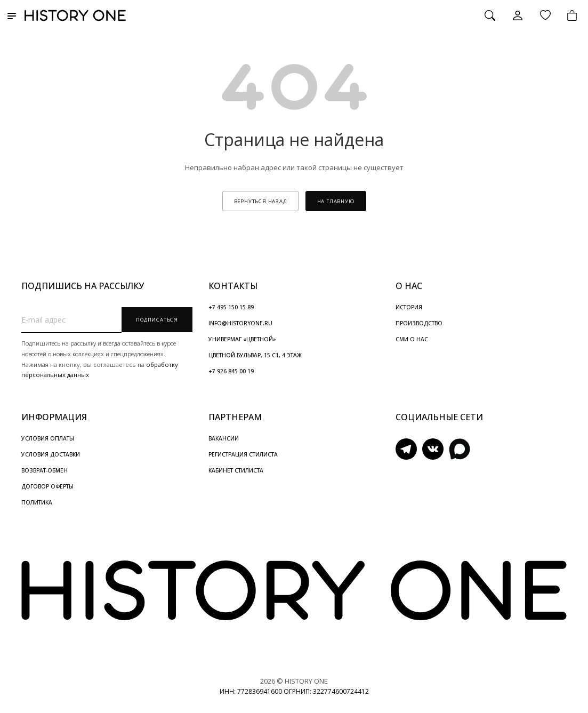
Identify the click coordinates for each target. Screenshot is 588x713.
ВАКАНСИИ (224, 438)
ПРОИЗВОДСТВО (419, 323)
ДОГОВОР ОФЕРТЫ (47, 486)
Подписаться (157, 320)
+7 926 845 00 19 (231, 371)
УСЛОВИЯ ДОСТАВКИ (51, 454)
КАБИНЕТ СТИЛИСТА (236, 470)
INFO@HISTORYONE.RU (240, 323)
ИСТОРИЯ (409, 307)
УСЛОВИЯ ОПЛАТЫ (48, 438)
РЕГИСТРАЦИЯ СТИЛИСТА (243, 454)
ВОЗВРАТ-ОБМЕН (45, 470)
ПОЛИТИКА (37, 502)
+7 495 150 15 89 (231, 307)
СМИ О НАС (412, 339)
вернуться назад (260, 201)
